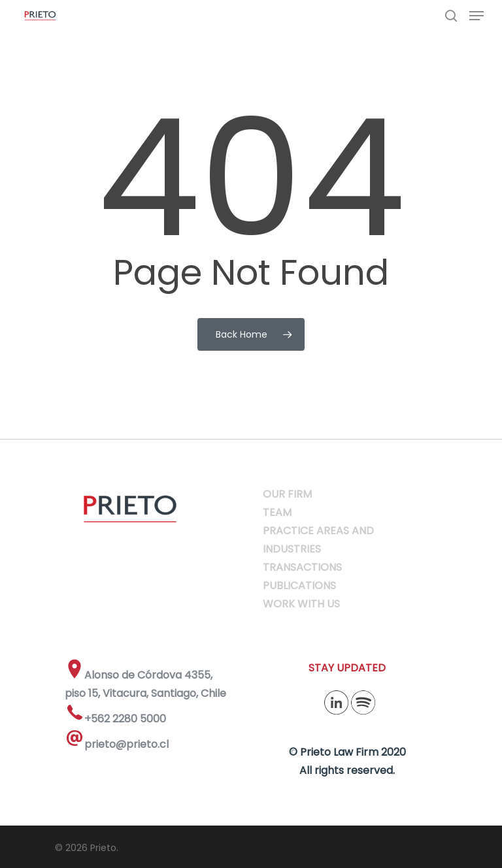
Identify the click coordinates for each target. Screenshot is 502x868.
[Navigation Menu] (477, 16)
